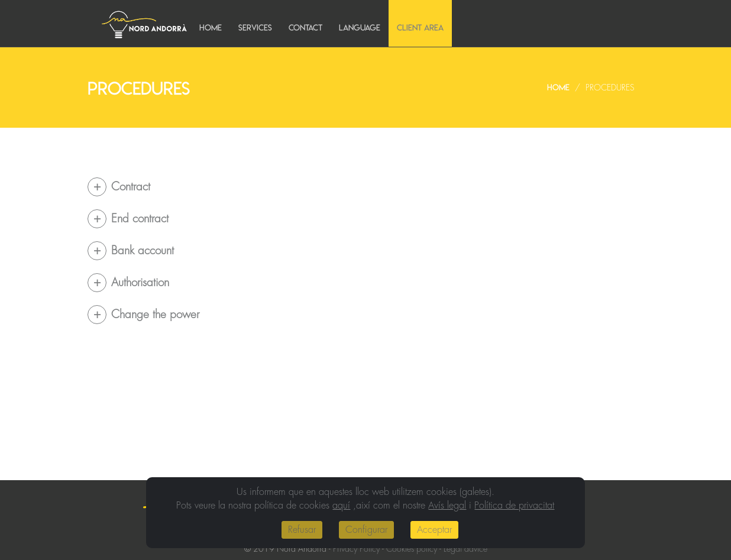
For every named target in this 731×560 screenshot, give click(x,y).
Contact (305, 27)
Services (255, 27)
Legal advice (465, 549)
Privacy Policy (356, 549)
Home (211, 27)
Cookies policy (412, 549)
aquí (341, 506)
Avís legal (447, 506)
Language (360, 27)
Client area (420, 27)
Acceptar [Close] (434, 530)
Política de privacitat (514, 506)
